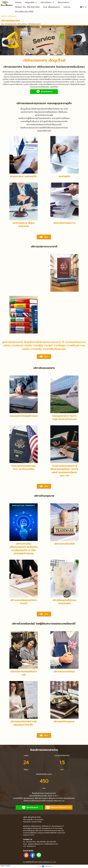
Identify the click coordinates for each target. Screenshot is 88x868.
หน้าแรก (3, 16)
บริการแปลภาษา (22, 24)
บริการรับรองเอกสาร (34, 24)
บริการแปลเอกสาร (11, 24)
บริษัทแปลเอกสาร (35, 60)
